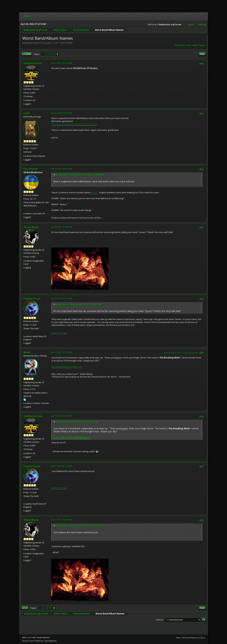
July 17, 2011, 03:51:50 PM (62, 466)
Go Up (25, 608)
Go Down (26, 54)
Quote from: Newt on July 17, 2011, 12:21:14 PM (77, 422)
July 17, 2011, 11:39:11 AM (62, 298)
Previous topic (183, 45)
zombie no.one (33, 63)
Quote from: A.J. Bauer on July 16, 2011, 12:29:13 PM (79, 304)
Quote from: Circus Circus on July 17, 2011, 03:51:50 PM (80, 526)
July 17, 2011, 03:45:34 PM (62, 416)
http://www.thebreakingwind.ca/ (67, 366)
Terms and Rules (189, 638)
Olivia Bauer (31, 227)
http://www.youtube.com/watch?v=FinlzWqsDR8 (74, 124)
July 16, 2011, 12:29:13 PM (62, 227)
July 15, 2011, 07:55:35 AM (62, 63)
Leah (27, 113)
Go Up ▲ (201, 638)
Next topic (199, 45)
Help (178, 638)
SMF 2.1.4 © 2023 (29, 638)
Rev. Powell (31, 169)
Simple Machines (43, 638)
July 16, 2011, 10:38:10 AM (62, 169)
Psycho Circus (32, 299)
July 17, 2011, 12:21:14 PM (62, 352)
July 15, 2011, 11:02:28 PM (62, 113)
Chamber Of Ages (59, 333)
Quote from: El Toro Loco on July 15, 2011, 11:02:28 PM (80, 175)
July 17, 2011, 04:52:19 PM (62, 520)
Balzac (94, 193)
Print (202, 54)
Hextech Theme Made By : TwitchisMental (39, 641)
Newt (27, 352)
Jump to (160, 620)
